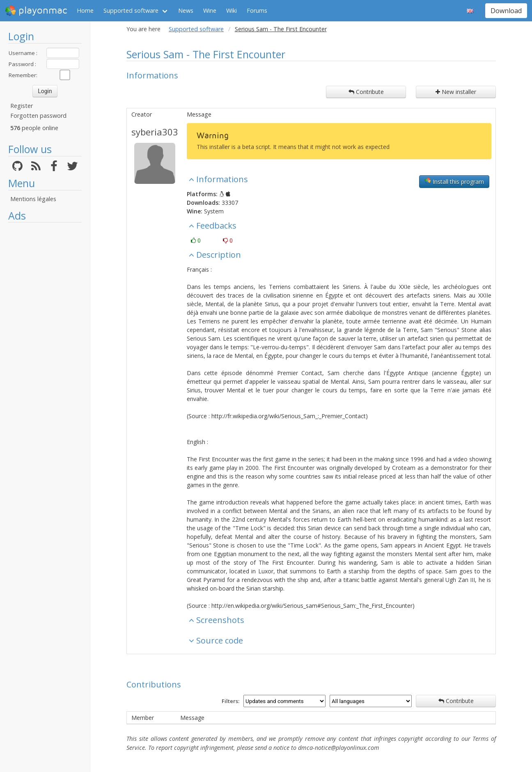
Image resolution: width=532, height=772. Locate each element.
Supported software (131, 10)
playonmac (36, 11)
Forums (257, 10)
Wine (210, 10)
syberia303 (155, 132)
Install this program (454, 181)
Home (85, 10)
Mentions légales (33, 199)
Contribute (366, 92)
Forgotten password (38, 116)
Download (506, 11)
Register (22, 106)
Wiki (232, 10)
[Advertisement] (45, 350)
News (186, 10)
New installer (456, 92)
